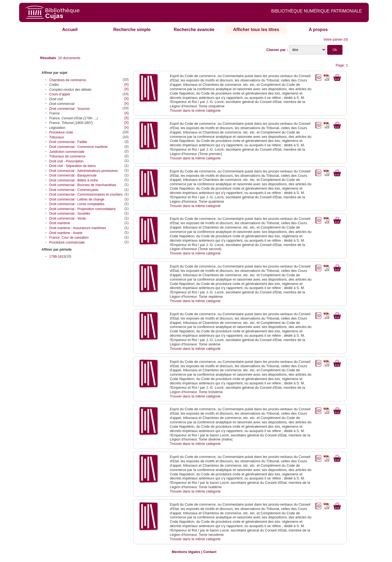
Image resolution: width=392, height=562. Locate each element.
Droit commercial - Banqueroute (73, 175)
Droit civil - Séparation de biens (73, 166)
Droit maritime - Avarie (66, 233)
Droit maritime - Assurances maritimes (78, 228)
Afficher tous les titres (256, 30)
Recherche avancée (194, 30)
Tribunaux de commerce (67, 156)
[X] (126, 84)
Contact (210, 552)
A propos (318, 30)
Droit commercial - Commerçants (74, 190)
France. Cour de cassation (69, 238)
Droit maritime (60, 223)
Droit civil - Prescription (66, 161)
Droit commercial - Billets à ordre (74, 180)
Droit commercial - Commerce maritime (79, 147)
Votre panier (333, 39)
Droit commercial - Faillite (68, 142)
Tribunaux (57, 137)
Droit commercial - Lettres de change (77, 199)
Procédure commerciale (67, 242)
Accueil (70, 30)
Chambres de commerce (68, 80)
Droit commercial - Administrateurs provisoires (84, 171)
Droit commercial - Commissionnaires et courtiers (86, 195)
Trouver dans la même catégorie (195, 110)
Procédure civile (61, 132)
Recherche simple (132, 30)
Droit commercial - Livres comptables (77, 204)
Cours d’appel (60, 94)
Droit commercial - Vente (68, 218)
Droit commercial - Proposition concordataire (82, 209)
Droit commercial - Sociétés (70, 214)
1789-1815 (57, 257)
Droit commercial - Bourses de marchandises (83, 185)
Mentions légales (186, 552)
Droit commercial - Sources (70, 109)
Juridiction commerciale (67, 152)
